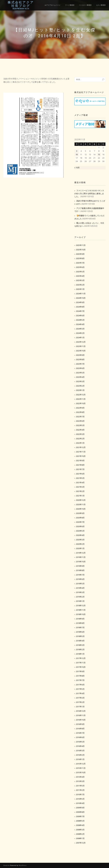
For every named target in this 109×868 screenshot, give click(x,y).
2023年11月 (81, 346)
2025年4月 (80, 276)
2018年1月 (80, 654)
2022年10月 (81, 403)
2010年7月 (80, 794)
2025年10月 (81, 250)
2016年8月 (80, 729)
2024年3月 (80, 329)
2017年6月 (80, 685)
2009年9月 (80, 808)
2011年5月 (80, 786)
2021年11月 (81, 452)
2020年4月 (80, 535)
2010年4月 (80, 803)
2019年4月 (80, 588)
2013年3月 (80, 781)
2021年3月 (80, 487)
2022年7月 (80, 417)
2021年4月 (80, 482)
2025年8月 (80, 258)
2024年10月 (81, 298)
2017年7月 (80, 680)
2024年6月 (80, 316)
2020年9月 (80, 513)
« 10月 (77, 168)
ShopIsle (7, 865)
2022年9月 (80, 408)
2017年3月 (80, 698)
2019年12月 (81, 553)
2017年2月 (80, 702)
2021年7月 (80, 469)
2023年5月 (80, 373)
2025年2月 (80, 285)
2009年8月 (80, 812)
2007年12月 (81, 843)
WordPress (23, 865)
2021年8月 (80, 465)
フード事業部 (70, 5)
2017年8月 (80, 676)
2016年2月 (80, 755)
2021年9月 (80, 461)
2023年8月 (80, 359)
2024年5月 (80, 320)
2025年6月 (80, 267)
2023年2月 (80, 386)
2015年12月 (81, 764)
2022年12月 (81, 395)
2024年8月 (80, 307)
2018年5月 (80, 636)
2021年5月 (80, 478)
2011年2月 (80, 790)
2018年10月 (81, 614)
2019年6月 (80, 579)
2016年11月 (81, 715)
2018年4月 (80, 641)
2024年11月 (81, 294)
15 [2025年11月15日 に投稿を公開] (99, 154)
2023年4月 (80, 377)
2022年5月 (80, 425)
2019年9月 (80, 566)
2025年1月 (80, 289)
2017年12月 (81, 658)
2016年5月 (80, 742)
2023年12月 (81, 342)
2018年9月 (80, 619)
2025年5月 (80, 272)
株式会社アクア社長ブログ (21, 4)
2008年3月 (80, 830)
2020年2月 (80, 544)
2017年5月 (80, 689)
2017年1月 (80, 707)
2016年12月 (81, 711)
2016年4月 (80, 746)
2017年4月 (80, 693)
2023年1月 (80, 390)
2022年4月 (80, 430)
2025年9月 (80, 254)
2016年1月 (80, 759)
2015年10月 (81, 772)
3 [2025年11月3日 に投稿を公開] (77, 151)
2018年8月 (80, 623)
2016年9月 (80, 724)
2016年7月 (80, 733)
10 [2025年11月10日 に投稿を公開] (77, 154)
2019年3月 (80, 592)
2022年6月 (80, 421)
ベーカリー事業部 (85, 5)
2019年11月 (81, 557)
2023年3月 (80, 381)
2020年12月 (81, 500)
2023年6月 (80, 368)
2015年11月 (81, 768)
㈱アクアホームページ (53, 5)
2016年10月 (81, 720)
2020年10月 (81, 509)
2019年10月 (81, 562)
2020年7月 (80, 522)
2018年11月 (81, 610)
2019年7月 (80, 575)
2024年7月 (80, 311)
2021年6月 (80, 474)
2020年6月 (80, 526)
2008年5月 (80, 821)
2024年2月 (80, 333)
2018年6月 (80, 632)
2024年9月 (80, 302)
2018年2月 (80, 649)
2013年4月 (80, 777)
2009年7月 (80, 816)
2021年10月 (81, 456)
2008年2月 (80, 834)
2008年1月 (80, 838)
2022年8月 (80, 412)
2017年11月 (81, 663)
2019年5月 (80, 584)
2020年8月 (80, 518)
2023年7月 (80, 364)
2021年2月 (80, 491)
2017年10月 (81, 667)
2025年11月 (81, 245)
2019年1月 (80, 601)
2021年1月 (80, 496)
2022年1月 (80, 443)
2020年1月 (80, 548)
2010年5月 (80, 799)
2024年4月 (80, 324)
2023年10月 (81, 351)
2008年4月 (80, 825)
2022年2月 (80, 439)
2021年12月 (81, 447)
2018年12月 (81, 606)
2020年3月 (80, 540)
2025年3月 (80, 280)
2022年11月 (81, 399)
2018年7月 (80, 627)
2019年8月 (80, 570)
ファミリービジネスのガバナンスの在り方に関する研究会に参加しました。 (89, 193)
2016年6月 (80, 737)
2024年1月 (80, 337)
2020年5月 (80, 531)
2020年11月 (81, 504)
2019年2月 (80, 597)
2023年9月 (80, 355)
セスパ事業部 (101, 5)
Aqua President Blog (21, 9)
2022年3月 (80, 434)
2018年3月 (80, 645)
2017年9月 (80, 671)
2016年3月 (80, 750)
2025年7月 (80, 263)
